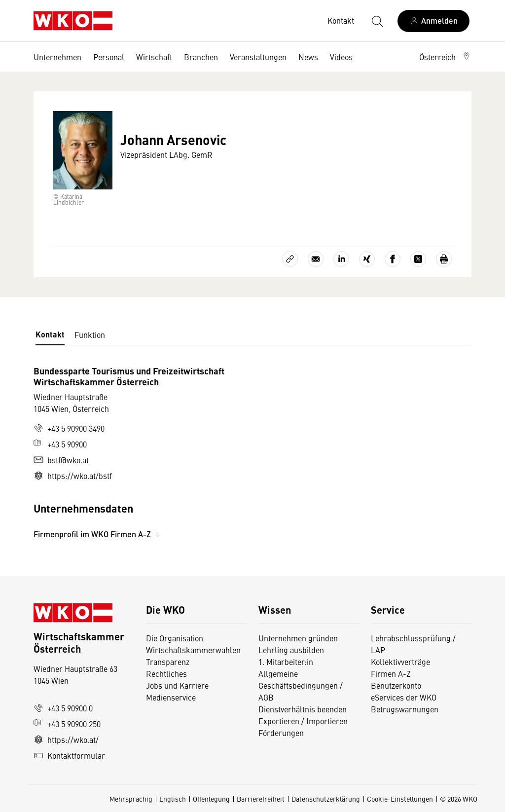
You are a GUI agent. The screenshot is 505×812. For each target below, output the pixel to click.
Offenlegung (211, 799)
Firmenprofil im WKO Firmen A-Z (98, 534)
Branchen (201, 57)
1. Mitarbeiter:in (286, 662)
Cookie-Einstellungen (400, 799)
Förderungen (281, 733)
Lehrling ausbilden (291, 650)
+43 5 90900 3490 (69, 428)
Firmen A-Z (391, 673)
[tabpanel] (180, 453)
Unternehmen (57, 57)
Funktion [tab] (90, 334)
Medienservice (171, 697)
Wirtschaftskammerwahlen (193, 650)
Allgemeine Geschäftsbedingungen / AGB (301, 685)
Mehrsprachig (131, 799)
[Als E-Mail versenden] (316, 259)
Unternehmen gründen (298, 638)
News (308, 57)
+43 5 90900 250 (67, 724)
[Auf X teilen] (418, 259)
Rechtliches (166, 673)
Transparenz (168, 662)
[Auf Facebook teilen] (393, 259)
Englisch (173, 799)
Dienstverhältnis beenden (303, 709)
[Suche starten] (377, 21)
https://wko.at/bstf (73, 476)
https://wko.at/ (66, 739)
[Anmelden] (433, 21)
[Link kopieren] (290, 259)
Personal (109, 57)
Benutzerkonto (396, 685)
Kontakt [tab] (50, 334)
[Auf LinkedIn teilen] (341, 259)
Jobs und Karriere (177, 685)
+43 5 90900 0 (63, 708)
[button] (445, 57)
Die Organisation (175, 638)
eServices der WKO (404, 697)
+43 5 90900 (60, 444)
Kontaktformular (69, 755)
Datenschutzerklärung (326, 799)
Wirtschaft (154, 57)
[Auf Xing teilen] (367, 259)
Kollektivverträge (400, 662)
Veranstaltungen (258, 57)
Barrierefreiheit (261, 799)
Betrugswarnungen (406, 709)
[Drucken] (444, 259)
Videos (341, 57)
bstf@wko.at (61, 460)
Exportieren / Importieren (303, 721)
